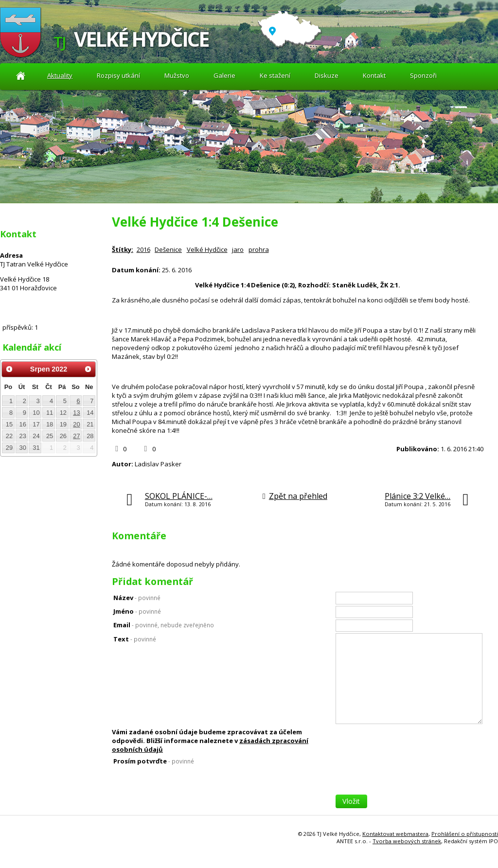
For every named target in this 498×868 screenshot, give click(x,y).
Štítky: (123, 249)
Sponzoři (423, 75)
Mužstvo (177, 75)
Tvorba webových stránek (407, 841)
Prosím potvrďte (154, 761)
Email (164, 625)
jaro (238, 249)
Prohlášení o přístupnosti (465, 834)
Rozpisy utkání (118, 75)
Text (135, 639)
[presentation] (409, 776)
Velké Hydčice (207, 249)
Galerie (224, 75)
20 (76, 424)
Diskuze (327, 75)
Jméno (137, 611)
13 (76, 413)
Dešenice (168, 249)
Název (137, 598)
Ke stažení (275, 75)
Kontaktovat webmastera (395, 834)
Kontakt (374, 75)
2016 (143, 249)
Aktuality (21, 76)
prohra (259, 249)
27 (76, 436)
